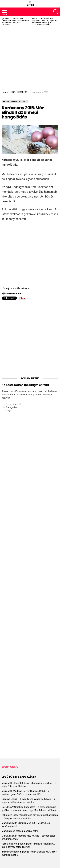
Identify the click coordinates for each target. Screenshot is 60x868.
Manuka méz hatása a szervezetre (20, 831)
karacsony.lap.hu (10, 767)
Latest (30, 4)
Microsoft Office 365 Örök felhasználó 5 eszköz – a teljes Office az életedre (15, 21)
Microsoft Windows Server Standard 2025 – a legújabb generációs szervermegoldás (45, 21)
